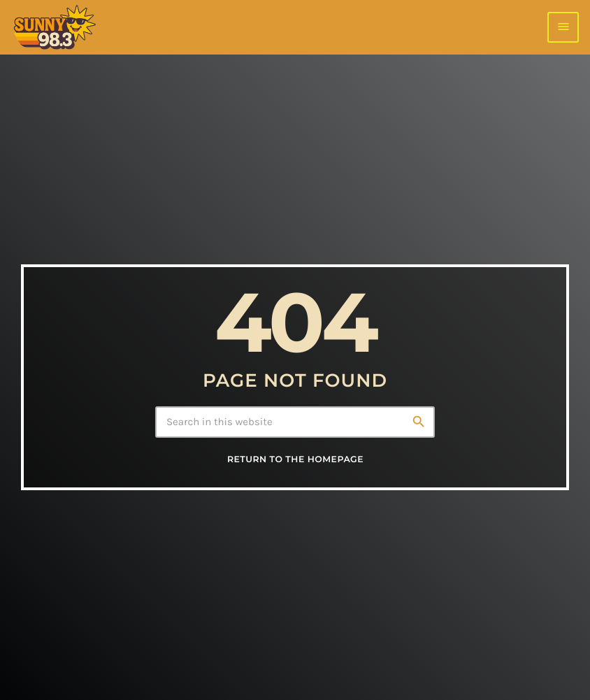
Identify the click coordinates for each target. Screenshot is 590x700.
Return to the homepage (295, 460)
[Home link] (54, 27)
